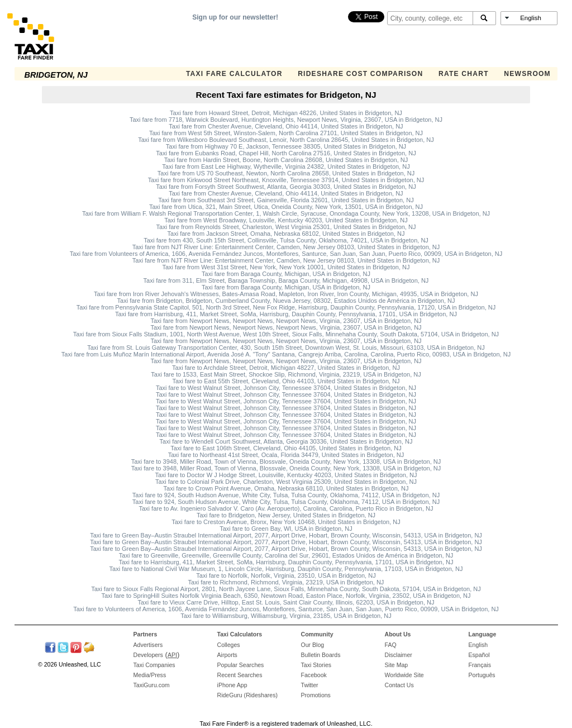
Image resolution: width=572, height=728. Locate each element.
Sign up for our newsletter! (235, 17)
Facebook (314, 675)
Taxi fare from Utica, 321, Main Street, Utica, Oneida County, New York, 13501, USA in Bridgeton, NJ (286, 207)
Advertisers (148, 645)
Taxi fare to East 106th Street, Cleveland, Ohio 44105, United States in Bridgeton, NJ (286, 448)
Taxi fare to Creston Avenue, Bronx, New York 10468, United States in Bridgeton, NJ (286, 522)
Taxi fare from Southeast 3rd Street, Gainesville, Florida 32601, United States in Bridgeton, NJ (286, 200)
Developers (148, 655)
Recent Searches (240, 675)
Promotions (316, 695)
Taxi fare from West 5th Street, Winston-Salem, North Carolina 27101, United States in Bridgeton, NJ (286, 133)
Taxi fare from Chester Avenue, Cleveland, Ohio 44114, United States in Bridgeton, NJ (286, 126)
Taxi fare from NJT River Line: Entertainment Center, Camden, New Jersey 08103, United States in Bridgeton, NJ (286, 247)
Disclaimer (399, 655)
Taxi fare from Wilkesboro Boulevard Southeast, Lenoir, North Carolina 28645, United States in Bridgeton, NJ (286, 140)
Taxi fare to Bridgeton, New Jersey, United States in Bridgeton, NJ (286, 515)
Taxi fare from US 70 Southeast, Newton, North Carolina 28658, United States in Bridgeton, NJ (286, 173)
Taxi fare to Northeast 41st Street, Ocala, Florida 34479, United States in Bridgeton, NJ (286, 455)
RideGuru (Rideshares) (247, 695)
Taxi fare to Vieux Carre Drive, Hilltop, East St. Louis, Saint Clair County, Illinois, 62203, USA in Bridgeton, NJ (286, 602)
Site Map (397, 665)
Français (480, 665)
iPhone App (232, 685)
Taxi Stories (316, 665)
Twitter (310, 685)
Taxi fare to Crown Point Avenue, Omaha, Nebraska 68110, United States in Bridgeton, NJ (286, 488)
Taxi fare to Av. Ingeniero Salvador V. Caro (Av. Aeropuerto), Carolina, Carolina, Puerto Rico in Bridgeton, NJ (286, 508)
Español (479, 655)
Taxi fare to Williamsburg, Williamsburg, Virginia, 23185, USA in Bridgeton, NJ (286, 616)
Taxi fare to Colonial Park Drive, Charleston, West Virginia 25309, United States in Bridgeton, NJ (286, 482)
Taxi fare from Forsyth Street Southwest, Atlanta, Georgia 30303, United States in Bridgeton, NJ (286, 187)
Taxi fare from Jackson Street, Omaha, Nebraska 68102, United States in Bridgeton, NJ (286, 234)
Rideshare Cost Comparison (360, 74)
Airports (227, 655)
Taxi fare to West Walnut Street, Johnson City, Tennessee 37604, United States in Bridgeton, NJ (286, 388)
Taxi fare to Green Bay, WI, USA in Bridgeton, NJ (286, 529)
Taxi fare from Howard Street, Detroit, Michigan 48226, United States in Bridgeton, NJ (286, 113)
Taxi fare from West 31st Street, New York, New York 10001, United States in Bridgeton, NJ (286, 267)
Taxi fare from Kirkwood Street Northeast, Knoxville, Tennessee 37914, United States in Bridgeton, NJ (286, 180)
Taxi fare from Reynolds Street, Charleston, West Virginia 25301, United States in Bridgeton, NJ (286, 227)
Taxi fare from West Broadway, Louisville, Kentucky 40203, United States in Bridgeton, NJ (286, 220)
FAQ (391, 645)
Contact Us (399, 685)
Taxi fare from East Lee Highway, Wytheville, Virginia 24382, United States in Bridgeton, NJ (286, 166)
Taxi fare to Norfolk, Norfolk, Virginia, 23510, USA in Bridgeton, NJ (286, 575)
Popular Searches (241, 665)
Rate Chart (464, 74)
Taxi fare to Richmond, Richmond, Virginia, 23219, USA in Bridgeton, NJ (286, 582)
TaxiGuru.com (152, 685)
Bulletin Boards (321, 655)
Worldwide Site (404, 675)
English (478, 645)
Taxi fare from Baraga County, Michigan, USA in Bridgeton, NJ (286, 274)
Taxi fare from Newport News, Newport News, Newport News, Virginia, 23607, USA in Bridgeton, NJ (286, 321)
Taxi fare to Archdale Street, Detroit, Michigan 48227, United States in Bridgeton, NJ (286, 368)
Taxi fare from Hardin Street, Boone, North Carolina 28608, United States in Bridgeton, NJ (286, 160)
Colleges (229, 645)
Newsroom (527, 74)
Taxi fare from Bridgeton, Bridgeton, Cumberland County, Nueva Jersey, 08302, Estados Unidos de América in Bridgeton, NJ (286, 301)
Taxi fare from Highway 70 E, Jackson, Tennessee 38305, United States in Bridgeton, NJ (286, 146)
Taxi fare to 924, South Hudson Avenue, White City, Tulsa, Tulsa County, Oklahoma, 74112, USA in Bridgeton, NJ (286, 495)
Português (482, 675)
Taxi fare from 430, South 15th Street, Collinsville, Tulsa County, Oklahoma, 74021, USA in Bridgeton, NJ (286, 240)
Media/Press (150, 675)
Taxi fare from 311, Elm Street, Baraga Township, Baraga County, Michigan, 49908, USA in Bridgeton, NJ (286, 280)
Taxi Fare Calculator (234, 74)
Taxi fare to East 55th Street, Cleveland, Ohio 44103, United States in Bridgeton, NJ (286, 381)
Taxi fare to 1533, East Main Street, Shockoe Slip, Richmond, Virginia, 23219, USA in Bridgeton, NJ (286, 374)
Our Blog (313, 645)
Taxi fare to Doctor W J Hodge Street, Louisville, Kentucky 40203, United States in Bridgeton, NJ (286, 475)
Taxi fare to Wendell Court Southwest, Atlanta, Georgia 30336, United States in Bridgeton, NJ (286, 441)
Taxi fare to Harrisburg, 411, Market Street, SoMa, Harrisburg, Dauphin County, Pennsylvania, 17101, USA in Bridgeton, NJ (286, 562)
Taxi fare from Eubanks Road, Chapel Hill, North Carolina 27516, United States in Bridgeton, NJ (286, 153)
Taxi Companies (154, 665)
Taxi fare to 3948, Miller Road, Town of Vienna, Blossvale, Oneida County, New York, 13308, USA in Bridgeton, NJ (286, 461)
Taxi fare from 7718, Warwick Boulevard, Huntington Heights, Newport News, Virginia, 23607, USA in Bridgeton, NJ (286, 120)
